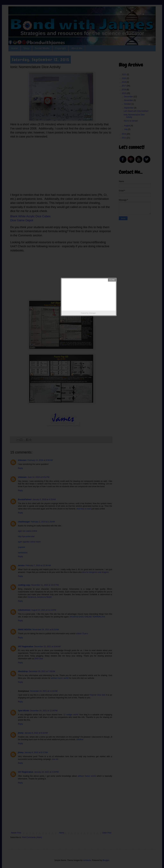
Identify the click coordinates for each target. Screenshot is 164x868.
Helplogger (92, 313)
